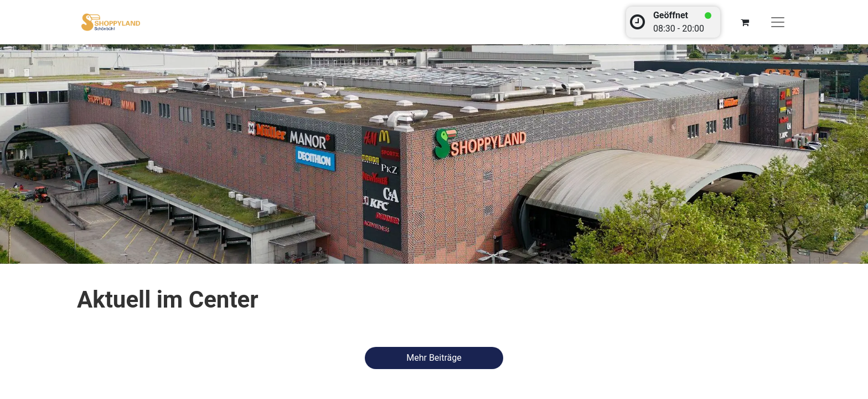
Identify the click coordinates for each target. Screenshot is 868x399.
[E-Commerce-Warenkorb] (745, 22)
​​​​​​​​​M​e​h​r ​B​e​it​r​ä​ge (434, 358)
